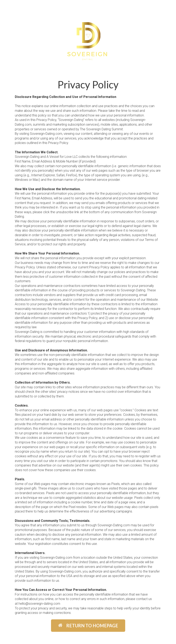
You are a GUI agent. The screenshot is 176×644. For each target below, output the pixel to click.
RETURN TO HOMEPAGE (88, 626)
